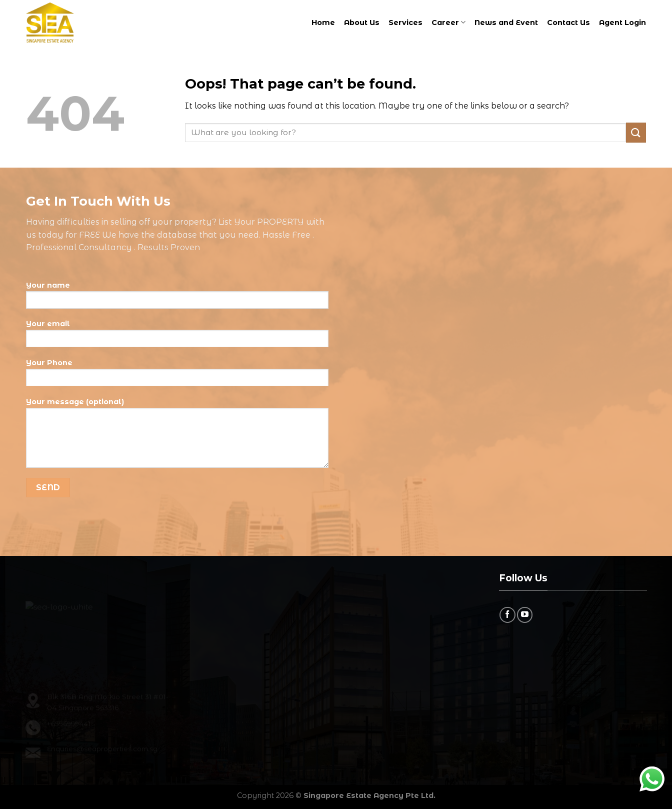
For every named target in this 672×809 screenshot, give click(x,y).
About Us (362, 23)
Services (405, 23)
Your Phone (177, 376)
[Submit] (636, 132)
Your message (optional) (177, 436)
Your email (177, 337)
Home (323, 23)
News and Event (506, 23)
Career (448, 22)
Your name (177, 298)
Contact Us (568, 23)
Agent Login (622, 23)
